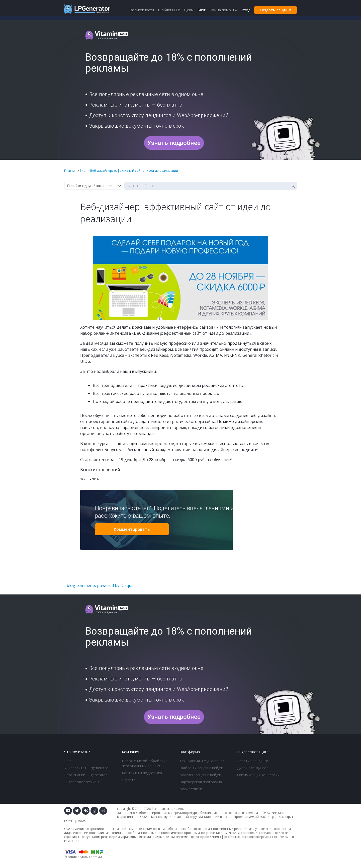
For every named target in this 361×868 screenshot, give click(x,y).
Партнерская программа (201, 782)
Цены (189, 10)
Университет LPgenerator (86, 768)
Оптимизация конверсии (258, 775)
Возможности (142, 10)
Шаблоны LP (169, 10)
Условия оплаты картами (83, 857)
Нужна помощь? (223, 10)
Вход (246, 10)
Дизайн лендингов (253, 768)
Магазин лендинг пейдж (200, 775)
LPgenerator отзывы (82, 782)
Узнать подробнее (174, 143)
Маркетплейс (191, 789)
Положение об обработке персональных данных (145, 763)
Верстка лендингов (254, 761)
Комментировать (132, 529)
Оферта (129, 780)
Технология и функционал (202, 761)
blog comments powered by (100, 585)
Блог (68, 761)
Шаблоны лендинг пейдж (201, 768)
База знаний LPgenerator (85, 775)
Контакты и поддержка (142, 773)
